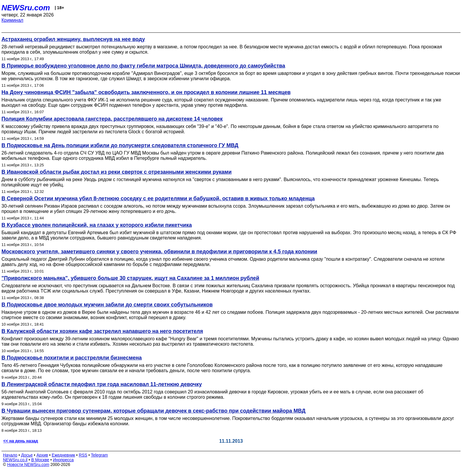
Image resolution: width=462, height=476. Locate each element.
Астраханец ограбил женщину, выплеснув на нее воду (73, 39)
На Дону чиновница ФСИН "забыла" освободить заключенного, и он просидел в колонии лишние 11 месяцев (146, 92)
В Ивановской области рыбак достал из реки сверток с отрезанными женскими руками (117, 172)
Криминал (12, 20)
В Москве (40, 460)
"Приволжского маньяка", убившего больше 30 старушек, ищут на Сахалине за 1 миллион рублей (130, 278)
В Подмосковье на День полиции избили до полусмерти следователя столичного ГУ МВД (120, 145)
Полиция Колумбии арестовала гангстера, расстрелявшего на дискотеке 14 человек (112, 119)
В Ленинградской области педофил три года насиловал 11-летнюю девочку (102, 384)
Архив (42, 455)
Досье (27, 455)
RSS (83, 455)
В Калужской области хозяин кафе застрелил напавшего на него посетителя (102, 331)
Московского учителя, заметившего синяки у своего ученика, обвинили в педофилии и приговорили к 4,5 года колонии (159, 252)
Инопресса (63, 460)
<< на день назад (21, 441)
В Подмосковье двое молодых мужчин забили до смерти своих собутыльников (107, 305)
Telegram (100, 455)
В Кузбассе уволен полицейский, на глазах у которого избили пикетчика (97, 225)
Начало (10, 455)
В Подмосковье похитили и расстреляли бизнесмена (72, 358)
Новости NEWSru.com (28, 464)
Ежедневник (63, 455)
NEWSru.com (26, 8)
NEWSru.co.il (15, 460)
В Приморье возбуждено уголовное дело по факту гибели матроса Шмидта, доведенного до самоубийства (143, 66)
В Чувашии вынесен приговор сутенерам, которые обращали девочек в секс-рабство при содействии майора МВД (154, 411)
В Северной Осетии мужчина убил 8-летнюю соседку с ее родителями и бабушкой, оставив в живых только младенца (158, 198)
